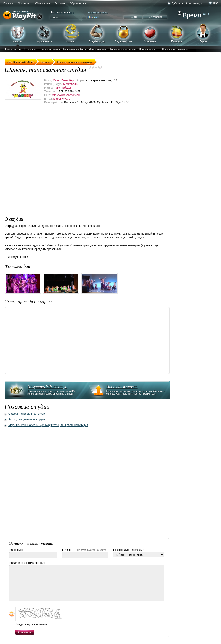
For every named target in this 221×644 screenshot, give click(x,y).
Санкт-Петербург (64, 80)
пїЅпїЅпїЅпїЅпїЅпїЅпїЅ (20, 62)
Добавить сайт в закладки (187, 3)
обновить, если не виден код (12, 614)
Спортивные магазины (175, 49)
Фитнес (71, 34)
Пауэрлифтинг (124, 34)
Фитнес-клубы (13, 49)
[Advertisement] (49, 159)
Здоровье (150, 34)
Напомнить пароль (98, 13)
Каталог (18, 35)
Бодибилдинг (97, 34)
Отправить (25, 632)
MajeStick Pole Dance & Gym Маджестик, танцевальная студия (48, 425)
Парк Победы (62, 88)
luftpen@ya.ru (62, 99)
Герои (203, 33)
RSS (216, 3)
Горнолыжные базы (75, 49)
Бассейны (30, 49)
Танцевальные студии (123, 49)
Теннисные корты (50, 49)
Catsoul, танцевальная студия (27, 414)
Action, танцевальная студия (27, 419)
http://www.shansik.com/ (67, 95)
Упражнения (44, 34)
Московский (71, 84)
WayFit (24, 16)
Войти (133, 17)
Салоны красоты (149, 49)
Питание (177, 34)
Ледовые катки (98, 49)
